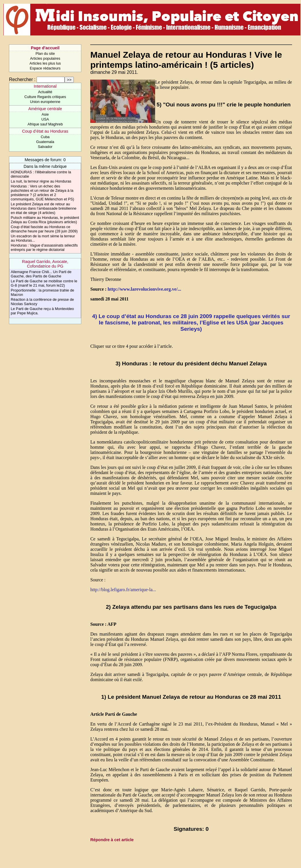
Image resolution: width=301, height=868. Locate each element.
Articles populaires (45, 58)
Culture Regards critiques (45, 97)
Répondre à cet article (112, 840)
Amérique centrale (45, 109)
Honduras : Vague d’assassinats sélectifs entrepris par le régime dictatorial (44, 247)
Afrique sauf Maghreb (45, 124)
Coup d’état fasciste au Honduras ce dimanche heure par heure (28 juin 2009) (44, 229)
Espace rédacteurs (45, 68)
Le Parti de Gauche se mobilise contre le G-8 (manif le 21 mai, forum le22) (44, 283)
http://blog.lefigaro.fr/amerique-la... (123, 590)
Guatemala (45, 142)
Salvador (45, 147)
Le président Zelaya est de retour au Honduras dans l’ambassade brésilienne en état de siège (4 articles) (44, 208)
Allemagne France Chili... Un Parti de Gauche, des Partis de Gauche (41, 274)
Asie (45, 114)
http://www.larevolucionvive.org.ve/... (144, 289)
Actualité (45, 92)
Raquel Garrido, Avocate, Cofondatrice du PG (45, 264)
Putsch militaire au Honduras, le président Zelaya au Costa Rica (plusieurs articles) (45, 220)
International (45, 86)
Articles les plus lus (45, 63)
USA (45, 119)
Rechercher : (22, 79)
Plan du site (45, 53)
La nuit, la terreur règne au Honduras (41, 181)
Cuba (45, 137)
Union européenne (45, 102)
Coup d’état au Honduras (45, 131)
